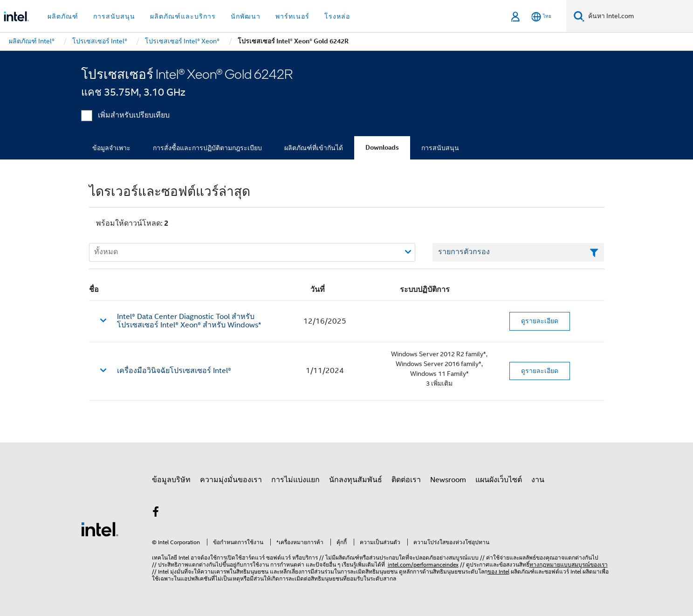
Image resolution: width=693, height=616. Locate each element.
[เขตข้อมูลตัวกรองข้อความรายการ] (518, 252)
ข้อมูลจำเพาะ (111, 148)
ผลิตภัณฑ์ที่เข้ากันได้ (314, 148)
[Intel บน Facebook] (156, 513)
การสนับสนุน (440, 148)
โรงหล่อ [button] (337, 16)
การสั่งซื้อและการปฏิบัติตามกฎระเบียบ (207, 148)
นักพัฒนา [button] (246, 16)
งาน (538, 480)
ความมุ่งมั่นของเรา (231, 480)
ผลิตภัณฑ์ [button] (63, 16)
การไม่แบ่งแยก (295, 480)
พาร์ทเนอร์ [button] (292, 16)
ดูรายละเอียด (540, 321)
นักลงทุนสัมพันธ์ (356, 480)
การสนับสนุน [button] (114, 16)
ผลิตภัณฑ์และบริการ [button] (183, 16)
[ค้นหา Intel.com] (639, 16)
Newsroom (448, 480)
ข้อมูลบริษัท (171, 480)
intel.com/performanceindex (423, 564)
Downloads (382, 148)
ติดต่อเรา (406, 480)
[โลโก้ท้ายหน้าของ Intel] (100, 529)
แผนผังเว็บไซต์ (499, 480)
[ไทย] (541, 17)
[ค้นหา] (579, 16)
